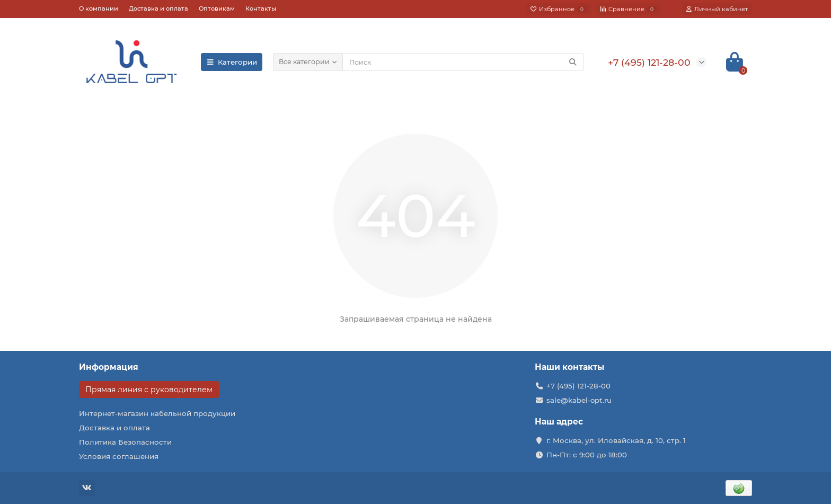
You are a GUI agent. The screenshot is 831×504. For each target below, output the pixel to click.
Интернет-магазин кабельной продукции (157, 413)
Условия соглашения (119, 456)
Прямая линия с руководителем (149, 390)
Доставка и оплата (158, 8)
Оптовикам (217, 8)
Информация (109, 367)
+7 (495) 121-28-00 (578, 386)
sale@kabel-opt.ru (579, 400)
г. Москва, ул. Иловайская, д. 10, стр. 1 (616, 440)
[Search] (463, 62)
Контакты (261, 8)
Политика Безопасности (125, 442)
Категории (232, 62)
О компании (99, 8)
